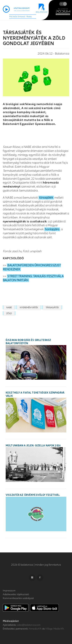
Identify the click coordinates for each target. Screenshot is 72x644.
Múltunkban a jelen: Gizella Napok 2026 (33, 446)
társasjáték (46, 198)
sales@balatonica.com (29, 625)
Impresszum (9, 591)
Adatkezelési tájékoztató (16, 594)
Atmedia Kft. (35, 629)
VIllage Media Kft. (55, 629)
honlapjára (52, 229)
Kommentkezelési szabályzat (18, 598)
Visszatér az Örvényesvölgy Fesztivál (33, 495)
